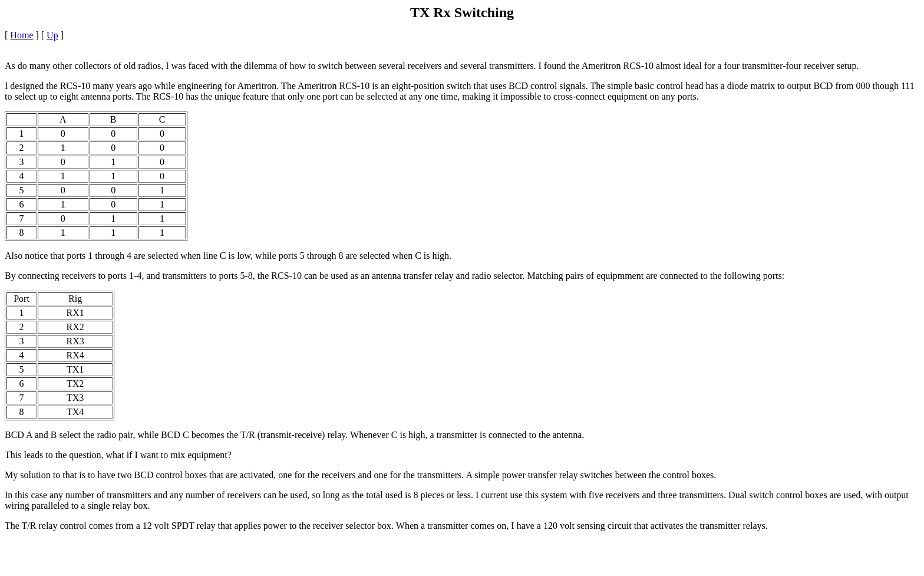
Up (52, 35)
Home (22, 35)
